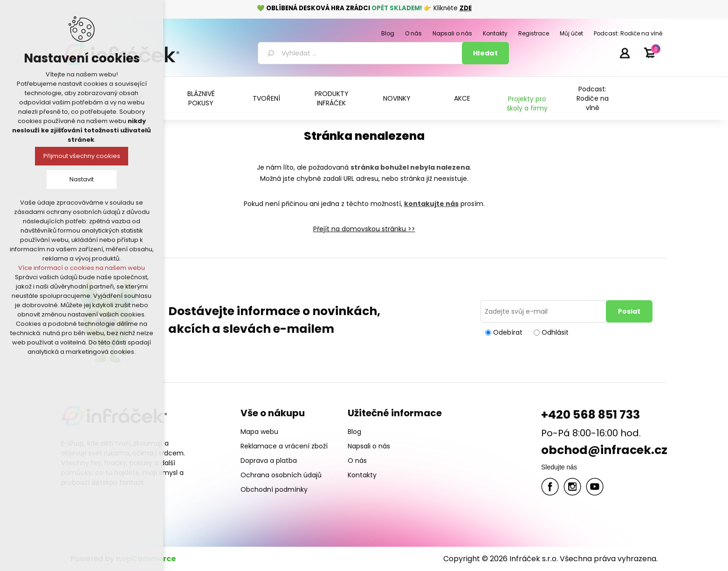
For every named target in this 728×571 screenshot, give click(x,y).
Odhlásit (555, 332)
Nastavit (82, 179)
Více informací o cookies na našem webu (82, 268)
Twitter (572, 487)
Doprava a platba (269, 461)
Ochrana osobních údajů (281, 475)
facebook (550, 487)
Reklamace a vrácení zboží (284, 446)
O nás (357, 461)
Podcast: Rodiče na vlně (593, 98)
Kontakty (362, 475)
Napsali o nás (369, 446)
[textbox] (361, 53)
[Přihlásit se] (545, 311)
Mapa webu (259, 432)
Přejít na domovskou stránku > (362, 229)
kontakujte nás (431, 204)
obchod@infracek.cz (604, 450)
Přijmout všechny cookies (82, 156)
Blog (354, 432)
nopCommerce (146, 559)
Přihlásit (625, 53)
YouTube (595, 487)
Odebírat (508, 332)
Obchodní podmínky (274, 489)
